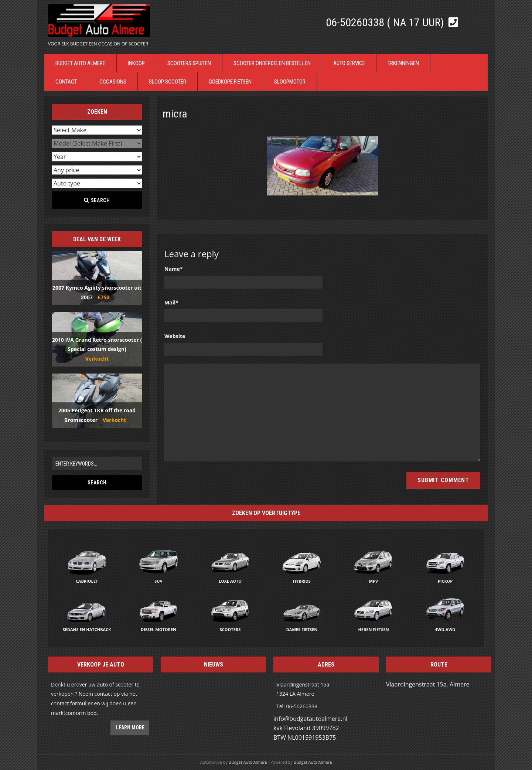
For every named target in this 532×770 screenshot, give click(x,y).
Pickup (445, 581)
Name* (174, 269)
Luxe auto (230, 581)
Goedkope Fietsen (230, 82)
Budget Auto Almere (80, 63)
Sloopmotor (290, 82)
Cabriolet (87, 581)
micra (175, 114)
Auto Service (349, 63)
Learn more (130, 728)
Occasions (113, 82)
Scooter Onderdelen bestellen (272, 63)
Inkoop (136, 63)
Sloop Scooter (168, 82)
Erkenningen (403, 63)
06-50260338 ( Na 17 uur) (386, 22)
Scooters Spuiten (189, 63)
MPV (374, 581)
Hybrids (302, 581)
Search (97, 200)
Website (175, 336)
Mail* (171, 302)
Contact (66, 82)
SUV (158, 581)
